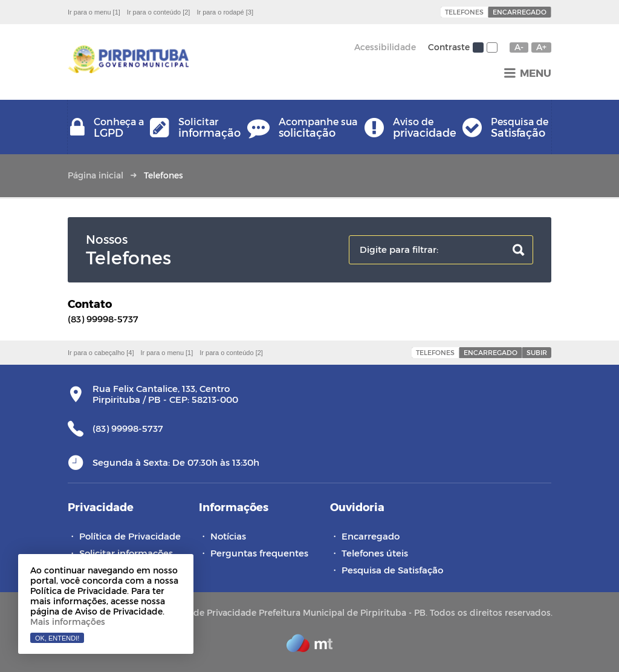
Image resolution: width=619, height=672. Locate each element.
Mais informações (68, 621)
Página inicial (96, 175)
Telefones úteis (375, 553)
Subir (537, 352)
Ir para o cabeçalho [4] (101, 353)
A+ (541, 47)
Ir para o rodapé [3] (225, 12)
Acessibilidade (385, 47)
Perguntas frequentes (259, 553)
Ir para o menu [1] (94, 12)
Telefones (464, 12)
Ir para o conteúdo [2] (159, 12)
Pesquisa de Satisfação (392, 570)
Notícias (228, 536)
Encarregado (520, 12)
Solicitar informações (126, 553)
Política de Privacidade (130, 536)
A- (519, 47)
